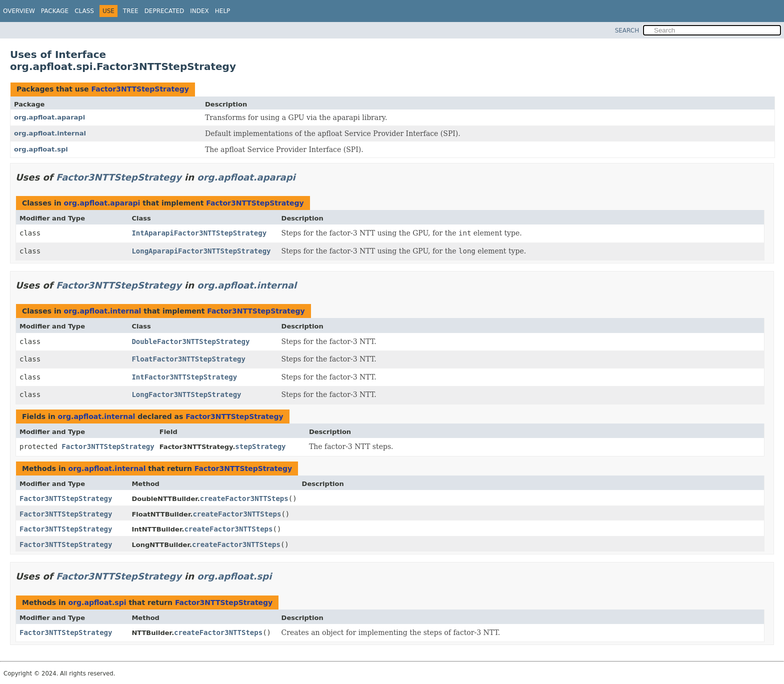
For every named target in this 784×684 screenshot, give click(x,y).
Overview (19, 11)
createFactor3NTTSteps (244, 498)
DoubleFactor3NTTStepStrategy (190, 341)
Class (84, 11)
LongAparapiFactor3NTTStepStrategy (201, 251)
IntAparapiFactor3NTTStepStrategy (199, 233)
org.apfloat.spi (41, 149)
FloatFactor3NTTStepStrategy (188, 359)
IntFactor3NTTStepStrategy (184, 377)
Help (223, 11)
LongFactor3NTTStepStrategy (186, 394)
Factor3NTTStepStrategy (140, 89)
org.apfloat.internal (50, 133)
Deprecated (164, 11)
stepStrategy (260, 446)
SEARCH (627, 30)
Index (199, 11)
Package (55, 11)
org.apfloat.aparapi (49, 117)
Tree (131, 11)
